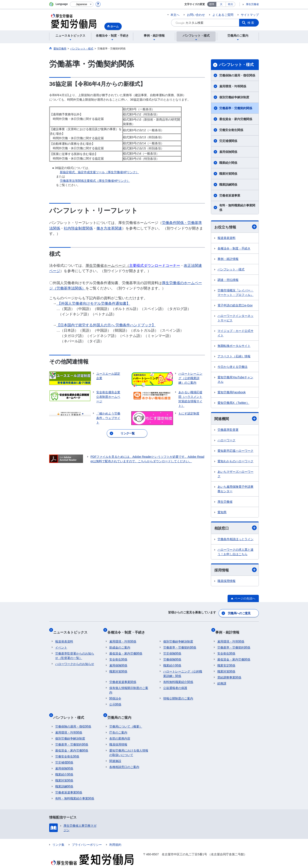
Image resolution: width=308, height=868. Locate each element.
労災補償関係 (228, 141)
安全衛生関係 (118, 655)
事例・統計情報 (228, 259)
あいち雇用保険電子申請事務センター (235, 490)
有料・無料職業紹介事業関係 (237, 208)
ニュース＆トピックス (72, 630)
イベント (61, 643)
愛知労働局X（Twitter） (233, 403)
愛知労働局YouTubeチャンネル (235, 380)
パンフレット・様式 (236, 65)
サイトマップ (250, 15)
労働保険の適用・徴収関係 (237, 75)
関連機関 (235, 419)
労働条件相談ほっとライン (235, 540)
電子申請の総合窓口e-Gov (235, 306)
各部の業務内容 (120, 730)
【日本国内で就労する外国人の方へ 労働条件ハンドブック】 (106, 325)
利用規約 (115, 836)
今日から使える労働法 (232, 367)
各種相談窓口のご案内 (124, 759)
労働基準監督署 (228, 431)
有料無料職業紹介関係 (178, 678)
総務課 (222, 679)
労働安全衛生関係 (231, 130)
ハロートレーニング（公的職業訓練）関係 (183, 669)
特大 (231, 4)
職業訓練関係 (228, 185)
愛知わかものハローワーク (235, 462)
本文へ (175, 15)
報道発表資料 (227, 238)
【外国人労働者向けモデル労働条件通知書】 (93, 304)
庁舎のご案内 (118, 724)
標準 (212, 4)
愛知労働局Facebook (232, 393)
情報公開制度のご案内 (178, 694)
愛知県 (222, 513)
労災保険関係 (172, 649)
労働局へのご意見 (240, 613)
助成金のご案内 (120, 643)
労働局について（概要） (126, 718)
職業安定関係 (226, 661)
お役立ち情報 (235, 227)
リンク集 (58, 836)
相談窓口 (235, 529)
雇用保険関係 (228, 152)
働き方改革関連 (109, 228)
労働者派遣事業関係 (123, 678)
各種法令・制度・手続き (234, 249)
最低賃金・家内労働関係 (236, 119)
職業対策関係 (228, 174)
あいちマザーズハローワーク (235, 475)
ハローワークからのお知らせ (75, 660)
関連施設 (115, 753)
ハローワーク (227, 441)
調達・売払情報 (228, 280)
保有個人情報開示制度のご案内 (129, 686)
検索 (251, 23)
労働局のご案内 (121, 711)
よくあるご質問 (223, 15)
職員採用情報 (227, 582)
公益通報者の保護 (175, 684)
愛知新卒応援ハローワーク (235, 452)
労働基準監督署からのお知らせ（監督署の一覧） (75, 651)
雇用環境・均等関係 (233, 86)
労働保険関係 (172, 655)
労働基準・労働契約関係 (236, 108)
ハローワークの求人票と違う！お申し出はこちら (235, 553)
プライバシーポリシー (87, 836)
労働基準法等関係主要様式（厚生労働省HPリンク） (95, 181)
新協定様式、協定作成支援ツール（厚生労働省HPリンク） (99, 172)
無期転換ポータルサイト (234, 346)
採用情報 (235, 571)
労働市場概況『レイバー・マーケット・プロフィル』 (235, 293)
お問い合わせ (196, 15)
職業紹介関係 (228, 163)
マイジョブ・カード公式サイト (235, 333)
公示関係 (115, 700)
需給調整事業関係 (229, 673)
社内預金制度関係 (78, 228)
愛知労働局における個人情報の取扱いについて (129, 744)
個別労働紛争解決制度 (234, 97)
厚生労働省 (252, 4)
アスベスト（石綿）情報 (234, 357)
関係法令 (115, 694)
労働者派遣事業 (230, 195)
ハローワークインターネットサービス (235, 318)
